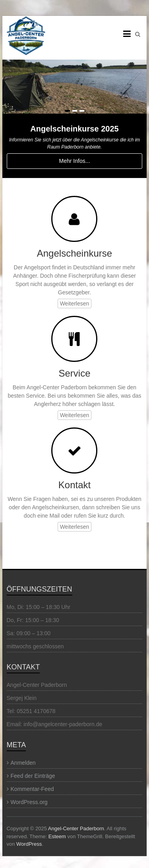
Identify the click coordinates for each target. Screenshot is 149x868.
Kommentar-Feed (32, 789)
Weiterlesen (75, 304)
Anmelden (23, 763)
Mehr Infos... (75, 161)
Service (74, 373)
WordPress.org (29, 802)
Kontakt (74, 485)
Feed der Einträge (33, 776)
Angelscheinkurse (74, 253)
